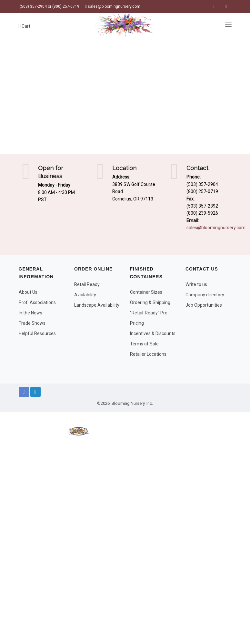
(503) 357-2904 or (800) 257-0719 (49, 6)
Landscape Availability (97, 305)
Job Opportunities (204, 305)
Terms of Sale (144, 344)
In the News (30, 313)
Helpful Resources (37, 333)
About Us (28, 292)
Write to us (196, 284)
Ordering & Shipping (150, 302)
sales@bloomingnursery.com (113, 6)
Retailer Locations (148, 354)
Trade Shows (32, 323)
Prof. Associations (37, 302)
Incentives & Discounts (153, 333)
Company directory (205, 295)
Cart (25, 26)
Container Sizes (146, 292)
